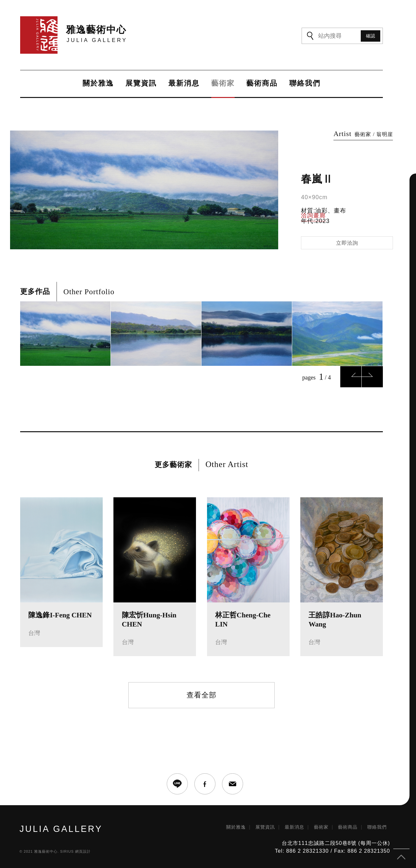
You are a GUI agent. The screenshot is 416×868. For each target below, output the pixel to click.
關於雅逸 (98, 84)
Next (372, 377)
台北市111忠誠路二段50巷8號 (319, 843)
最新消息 (184, 84)
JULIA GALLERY (61, 829)
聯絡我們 (305, 84)
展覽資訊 (141, 84)
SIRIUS (67, 851)
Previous (351, 377)
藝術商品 (262, 84)
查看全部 (201, 695)
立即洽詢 (347, 243)
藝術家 (223, 84)
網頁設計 (83, 851)
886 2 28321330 (307, 851)
